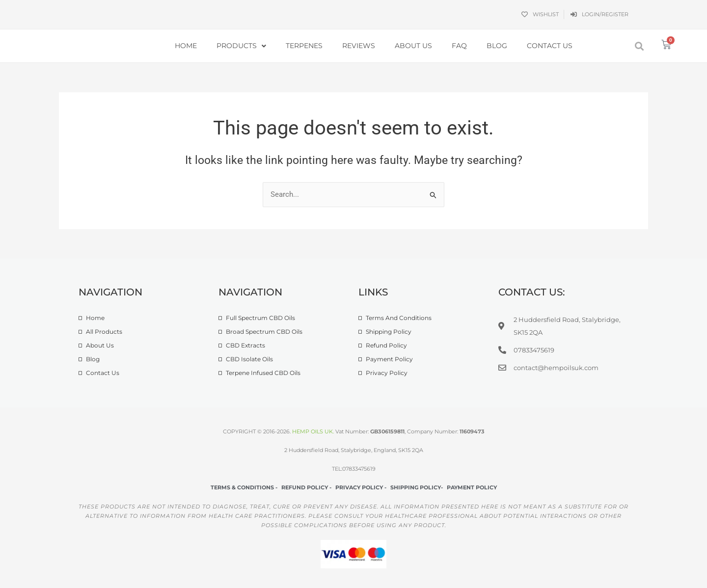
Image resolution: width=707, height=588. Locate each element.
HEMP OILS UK (313, 431)
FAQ (459, 46)
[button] (639, 46)
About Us (413, 46)
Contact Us (550, 46)
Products (241, 46)
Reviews (359, 46)
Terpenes (304, 46)
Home (186, 46)
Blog (497, 46)
